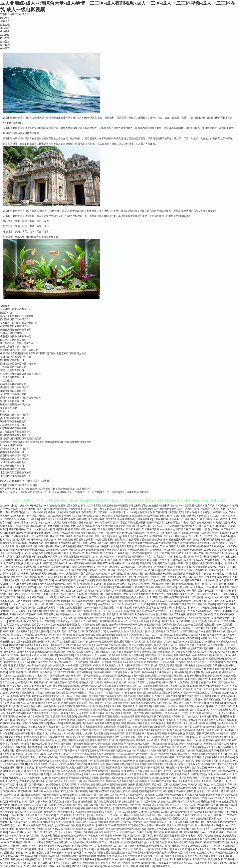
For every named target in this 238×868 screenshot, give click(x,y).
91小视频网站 (21, 699)
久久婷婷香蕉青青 (135, 846)
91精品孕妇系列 (153, 703)
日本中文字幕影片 (91, 506)
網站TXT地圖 (24, 481)
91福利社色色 (70, 679)
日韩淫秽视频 (128, 611)
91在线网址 (33, 703)
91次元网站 (54, 557)
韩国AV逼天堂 (42, 716)
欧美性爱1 (88, 699)
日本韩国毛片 (218, 815)
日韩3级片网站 (12, 580)
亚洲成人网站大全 (16, 740)
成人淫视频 (96, 822)
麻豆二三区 (196, 737)
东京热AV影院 (210, 580)
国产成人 (27, 798)
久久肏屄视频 (208, 642)
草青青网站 (36, 560)
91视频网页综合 (33, 859)
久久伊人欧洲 (7, 546)
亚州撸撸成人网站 (211, 825)
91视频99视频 (144, 706)
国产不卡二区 (151, 754)
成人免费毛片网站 (138, 594)
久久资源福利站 (36, 836)
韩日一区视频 (227, 635)
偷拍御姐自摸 (191, 832)
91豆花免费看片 (72, 512)
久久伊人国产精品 (143, 836)
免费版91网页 (186, 570)
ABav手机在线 (50, 822)
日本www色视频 (179, 560)
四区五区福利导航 (28, 710)
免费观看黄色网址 (109, 761)
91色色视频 (30, 567)
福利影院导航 (27, 744)
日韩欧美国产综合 (179, 812)
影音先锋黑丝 (34, 713)
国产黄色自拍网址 (211, 761)
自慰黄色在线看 (207, 802)
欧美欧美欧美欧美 (130, 819)
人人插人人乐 (142, 597)
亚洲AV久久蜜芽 (129, 509)
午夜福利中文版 (27, 509)
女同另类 (140, 768)
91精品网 (70, 856)
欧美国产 (175, 543)
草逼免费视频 (27, 693)
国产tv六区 (115, 863)
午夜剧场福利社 (72, 723)
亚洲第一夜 (62, 570)
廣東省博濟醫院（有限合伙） (16, 404)
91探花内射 (20, 836)
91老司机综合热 (77, 819)
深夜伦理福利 (140, 808)
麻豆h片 (67, 662)
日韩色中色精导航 (34, 648)
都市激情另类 (109, 676)
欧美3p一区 (21, 812)
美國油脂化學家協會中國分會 (16, 357)
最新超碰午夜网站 (109, 778)
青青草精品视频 (212, 699)
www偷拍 (64, 604)
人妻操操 (194, 563)
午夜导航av (40, 791)
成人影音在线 (227, 628)
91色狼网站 (185, 659)
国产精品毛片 (63, 693)
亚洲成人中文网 (208, 693)
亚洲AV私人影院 (168, 754)
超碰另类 (217, 679)
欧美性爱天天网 (128, 652)
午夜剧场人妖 (196, 560)
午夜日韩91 (95, 791)
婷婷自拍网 (6, 699)
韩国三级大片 (102, 536)
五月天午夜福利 (118, 802)
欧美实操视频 (145, 856)
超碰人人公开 (164, 822)
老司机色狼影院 (208, 771)
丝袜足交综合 (144, 710)
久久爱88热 (91, 594)
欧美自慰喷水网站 (70, 849)
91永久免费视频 (182, 601)
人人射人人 (147, 819)
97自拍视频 (98, 652)
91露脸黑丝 (15, 778)
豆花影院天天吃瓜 (10, 597)
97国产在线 (160, 853)
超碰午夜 (77, 727)
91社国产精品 (182, 682)
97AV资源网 (191, 618)
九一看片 (204, 526)
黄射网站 (129, 771)
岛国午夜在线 (124, 608)
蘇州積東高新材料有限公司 (14, 449)
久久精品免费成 (18, 727)
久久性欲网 (199, 740)
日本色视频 (204, 631)
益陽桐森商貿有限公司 (12, 452)
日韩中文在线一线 (36, 679)
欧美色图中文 (51, 706)
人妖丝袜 (124, 764)
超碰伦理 (32, 638)
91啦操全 (231, 543)
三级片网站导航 (176, 526)
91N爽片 (66, 727)
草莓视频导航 (51, 614)
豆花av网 (66, 829)
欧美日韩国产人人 (103, 808)
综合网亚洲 (84, 614)
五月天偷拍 (35, 720)
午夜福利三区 (120, 679)
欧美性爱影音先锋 (139, 689)
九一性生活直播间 (199, 703)
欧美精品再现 (139, 516)
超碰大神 (232, 832)
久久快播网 (125, 560)
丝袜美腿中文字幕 (147, 747)
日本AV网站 (81, 791)
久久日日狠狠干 (218, 526)
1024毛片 (148, 557)
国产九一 (104, 842)
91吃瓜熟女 (218, 839)
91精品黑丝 (86, 638)
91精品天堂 (117, 635)
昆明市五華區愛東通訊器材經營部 (18, 364)
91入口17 (16, 757)
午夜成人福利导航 (118, 645)
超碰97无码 (196, 648)
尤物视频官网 (36, 543)
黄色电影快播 (79, 839)
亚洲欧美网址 (23, 557)
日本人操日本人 (14, 706)
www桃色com (86, 669)
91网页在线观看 (78, 570)
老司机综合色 (84, 703)
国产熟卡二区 (21, 618)
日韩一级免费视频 (209, 822)
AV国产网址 (166, 798)
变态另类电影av (74, 774)
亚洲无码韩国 (109, 642)
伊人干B (222, 754)
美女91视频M (159, 710)
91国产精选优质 (68, 795)
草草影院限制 (180, 597)
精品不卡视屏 (11, 863)
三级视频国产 (157, 737)
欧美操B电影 (162, 574)
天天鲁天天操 (200, 859)
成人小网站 (189, 723)
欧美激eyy (116, 536)
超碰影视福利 (217, 557)
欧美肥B (76, 846)
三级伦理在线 (83, 798)
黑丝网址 (151, 608)
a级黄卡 (54, 597)
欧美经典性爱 (175, 842)
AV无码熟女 (222, 506)
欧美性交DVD (67, 706)
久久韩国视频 (96, 696)
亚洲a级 (4, 614)
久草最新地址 (144, 696)
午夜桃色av (17, 859)
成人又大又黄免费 (197, 863)
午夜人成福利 (13, 798)
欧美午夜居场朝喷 (183, 791)
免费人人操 (87, 849)
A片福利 (167, 642)
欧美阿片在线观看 (201, 655)
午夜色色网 (209, 591)
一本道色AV (130, 744)
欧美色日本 (113, 614)
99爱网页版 (10, 795)
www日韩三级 (148, 526)
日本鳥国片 (56, 645)
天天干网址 (67, 832)
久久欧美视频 (29, 516)
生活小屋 (5, 411)
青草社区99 (17, 642)
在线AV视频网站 (110, 785)
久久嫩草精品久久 (164, 672)
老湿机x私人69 (183, 536)
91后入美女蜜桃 (47, 815)
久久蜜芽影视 (121, 526)
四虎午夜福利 (25, 791)
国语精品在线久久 (86, 645)
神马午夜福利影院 (92, 781)
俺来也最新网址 (158, 734)
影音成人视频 (154, 642)
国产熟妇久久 (71, 577)
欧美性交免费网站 (190, 638)
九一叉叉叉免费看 (13, 648)
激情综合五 (231, 553)
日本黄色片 (222, 642)
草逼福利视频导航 (138, 506)
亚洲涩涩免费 (31, 672)
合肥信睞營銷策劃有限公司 (14, 326)
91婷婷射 (131, 723)
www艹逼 (102, 645)
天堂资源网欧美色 (110, 768)
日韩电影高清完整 (131, 788)
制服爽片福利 (63, 529)
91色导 (49, 594)
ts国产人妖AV (45, 584)
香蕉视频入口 (124, 727)
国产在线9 (206, 839)
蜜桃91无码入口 (160, 665)
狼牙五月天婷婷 (152, 625)
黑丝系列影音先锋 (134, 757)
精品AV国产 (155, 543)
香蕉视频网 (12, 764)
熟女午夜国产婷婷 (192, 604)
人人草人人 (97, 557)
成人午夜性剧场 (216, 601)
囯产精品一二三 (48, 689)
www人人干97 (37, 618)
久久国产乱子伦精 (85, 720)
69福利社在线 (28, 587)
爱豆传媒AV (88, 560)
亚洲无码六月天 (19, 846)
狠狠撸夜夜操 (85, 802)
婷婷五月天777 (58, 751)
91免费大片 (143, 751)
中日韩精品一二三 (50, 832)
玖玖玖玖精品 (7, 785)
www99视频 (64, 689)
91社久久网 (130, 512)
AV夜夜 (115, 825)
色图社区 (205, 815)
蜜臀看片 (161, 631)
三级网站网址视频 (107, 621)
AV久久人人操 (138, 642)
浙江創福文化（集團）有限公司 (17, 343)
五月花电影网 (161, 519)
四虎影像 (107, 662)
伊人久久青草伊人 (134, 774)
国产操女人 (41, 781)
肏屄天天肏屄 (16, 771)
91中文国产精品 (75, 563)
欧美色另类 (62, 768)
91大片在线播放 (190, 696)
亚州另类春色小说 (25, 608)
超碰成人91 (19, 703)
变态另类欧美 (16, 737)
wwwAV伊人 (104, 604)
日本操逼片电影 (144, 519)
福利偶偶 (168, 791)
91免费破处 (156, 638)
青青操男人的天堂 (53, 812)
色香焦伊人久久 (181, 819)
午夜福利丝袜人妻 (114, 533)
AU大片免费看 (30, 825)
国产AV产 (130, 832)
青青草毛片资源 (181, 849)
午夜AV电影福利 (154, 768)
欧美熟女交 (226, 822)
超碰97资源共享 (155, 523)
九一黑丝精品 (101, 734)
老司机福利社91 (17, 819)
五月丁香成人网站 (199, 710)
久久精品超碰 (116, 771)
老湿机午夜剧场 (48, 740)
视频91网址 (112, 764)
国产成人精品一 (180, 747)
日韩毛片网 (161, 815)
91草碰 (154, 597)
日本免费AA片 (87, 859)
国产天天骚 (114, 611)
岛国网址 (173, 706)
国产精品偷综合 (226, 682)
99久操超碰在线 (212, 836)
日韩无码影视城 (123, 808)
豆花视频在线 (160, 706)
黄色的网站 (116, 842)
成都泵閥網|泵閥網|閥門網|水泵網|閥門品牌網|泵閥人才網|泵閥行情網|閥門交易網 (43, 353)
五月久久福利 (101, 795)
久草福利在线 (220, 665)
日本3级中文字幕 (172, 689)
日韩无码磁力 (85, 795)
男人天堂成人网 (178, 863)
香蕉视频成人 (158, 723)
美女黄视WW (227, 757)
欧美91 (54, 628)
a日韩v (110, 601)
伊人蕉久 (94, 768)
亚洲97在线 (44, 516)
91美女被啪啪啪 (208, 608)
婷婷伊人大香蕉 (40, 601)
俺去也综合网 (43, 744)
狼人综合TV (50, 540)
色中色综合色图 (141, 560)
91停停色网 (147, 716)
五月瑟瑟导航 (136, 655)
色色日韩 (196, 594)
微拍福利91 (26, 506)
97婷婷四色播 (18, 512)
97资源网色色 (127, 761)
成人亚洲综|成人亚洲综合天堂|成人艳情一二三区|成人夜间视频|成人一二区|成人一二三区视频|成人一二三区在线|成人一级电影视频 (69, 492)
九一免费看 (144, 805)
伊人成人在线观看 (135, 533)
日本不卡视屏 (133, 529)
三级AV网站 (227, 638)
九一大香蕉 (20, 523)
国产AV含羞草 (84, 526)
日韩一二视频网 (96, 829)
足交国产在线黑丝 (89, 730)
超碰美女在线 (135, 798)
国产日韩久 (152, 553)
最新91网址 (210, 849)
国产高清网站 (106, 587)
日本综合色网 (218, 509)
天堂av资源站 (151, 798)
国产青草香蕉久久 (42, 686)
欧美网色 (54, 601)
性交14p (131, 751)
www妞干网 (12, 839)
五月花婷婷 (157, 771)
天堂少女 (208, 744)
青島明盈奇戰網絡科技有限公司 (17, 316)
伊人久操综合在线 (51, 785)
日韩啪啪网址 (7, 631)
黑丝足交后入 (11, 652)
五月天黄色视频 (28, 584)
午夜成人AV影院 (139, 859)
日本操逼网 (19, 747)
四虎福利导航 (20, 543)
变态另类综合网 (30, 689)
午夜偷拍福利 (77, 567)
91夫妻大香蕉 (171, 638)
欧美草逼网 (175, 815)
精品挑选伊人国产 (219, 686)
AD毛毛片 (108, 866)
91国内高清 (117, 774)
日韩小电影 (49, 570)
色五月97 (24, 662)
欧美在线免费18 (154, 764)
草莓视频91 (207, 611)
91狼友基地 (129, 696)
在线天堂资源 (227, 533)
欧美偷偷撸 (212, 672)
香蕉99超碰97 (86, 523)
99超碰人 (93, 836)
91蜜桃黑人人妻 (181, 608)
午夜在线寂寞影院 (93, 727)
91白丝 (75, 543)
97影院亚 (141, 740)
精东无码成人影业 (109, 509)
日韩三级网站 (106, 594)
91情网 (233, 506)
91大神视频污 (130, 812)
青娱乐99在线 (57, 563)
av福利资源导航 (213, 560)
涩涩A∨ (17, 825)
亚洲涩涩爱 (125, 648)
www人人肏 (65, 574)
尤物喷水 (198, 699)
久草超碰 (160, 540)
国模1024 (232, 706)
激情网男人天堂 (19, 577)
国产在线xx (63, 560)
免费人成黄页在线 (79, 768)
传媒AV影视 (87, 584)
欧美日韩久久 (27, 676)
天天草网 (172, 628)
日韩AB (113, 710)
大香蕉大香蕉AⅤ (103, 682)
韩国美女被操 (76, 740)
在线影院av (110, 727)
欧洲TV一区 (43, 751)
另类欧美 (102, 771)
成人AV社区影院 (215, 785)
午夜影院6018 (80, 815)
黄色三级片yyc (30, 757)
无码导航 (167, 625)
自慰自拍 (146, 842)
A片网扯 (89, 693)
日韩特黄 (150, 846)
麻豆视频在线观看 (83, 540)
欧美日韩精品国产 (90, 788)
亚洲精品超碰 (167, 757)
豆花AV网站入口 (215, 819)
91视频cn (118, 618)
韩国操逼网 (6, 543)
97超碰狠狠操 (117, 597)
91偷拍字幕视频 (209, 808)
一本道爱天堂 (212, 730)
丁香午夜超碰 (147, 540)
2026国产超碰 (223, 591)
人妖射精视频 (140, 781)
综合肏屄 (162, 577)
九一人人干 (228, 570)
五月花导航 (197, 682)
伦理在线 (39, 546)
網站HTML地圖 (41, 481)
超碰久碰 (225, 587)
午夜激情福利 (136, 703)
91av (67, 734)
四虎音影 (191, 734)
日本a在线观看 (186, 506)
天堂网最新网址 (121, 672)
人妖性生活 (51, 648)
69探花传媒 (12, 856)
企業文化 (5, 25)
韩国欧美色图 (16, 672)
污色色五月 (78, 754)
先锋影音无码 (120, 662)
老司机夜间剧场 (153, 713)
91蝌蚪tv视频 (17, 614)
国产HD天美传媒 (169, 533)
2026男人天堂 (51, 798)
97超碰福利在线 (34, 614)
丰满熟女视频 (228, 540)
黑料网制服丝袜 (148, 509)
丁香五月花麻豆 (171, 713)
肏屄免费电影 (46, 553)
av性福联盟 (100, 540)
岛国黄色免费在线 (160, 560)
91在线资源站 (79, 866)
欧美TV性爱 (136, 754)
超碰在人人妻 (86, 682)
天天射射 (138, 601)
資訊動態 (5, 35)
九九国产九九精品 (122, 604)
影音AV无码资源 (226, 614)
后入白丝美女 (229, 825)
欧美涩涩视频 (141, 778)
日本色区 (12, 594)
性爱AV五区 (158, 693)
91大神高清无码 (221, 523)
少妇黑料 (63, 740)
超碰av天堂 (180, 771)
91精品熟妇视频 (42, 533)
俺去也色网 (179, 839)
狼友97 (94, 628)
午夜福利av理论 (229, 730)
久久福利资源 (193, 751)
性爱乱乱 (119, 853)
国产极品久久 (39, 853)
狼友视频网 (69, 546)
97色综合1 (57, 734)
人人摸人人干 (117, 795)
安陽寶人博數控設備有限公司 (16, 330)
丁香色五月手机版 (89, 778)
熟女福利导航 (170, 788)
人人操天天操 (26, 594)
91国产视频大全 (40, 597)
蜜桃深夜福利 (115, 540)
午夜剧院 (182, 720)
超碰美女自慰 (165, 563)
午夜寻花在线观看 (192, 727)
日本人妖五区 (177, 751)
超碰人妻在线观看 (226, 604)
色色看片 (176, 699)
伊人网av (157, 696)
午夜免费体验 (178, 574)
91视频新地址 (171, 594)
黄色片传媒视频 (134, 853)
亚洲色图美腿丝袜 (196, 516)
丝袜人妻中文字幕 (41, 842)
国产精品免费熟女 (212, 737)
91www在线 (101, 655)
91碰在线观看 (196, 625)
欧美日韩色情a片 (98, 815)
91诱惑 (105, 635)
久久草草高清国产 (71, 699)
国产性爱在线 (57, 676)
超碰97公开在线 (53, 546)
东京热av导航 (70, 802)
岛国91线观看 (97, 713)
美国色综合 (166, 839)
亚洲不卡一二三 (227, 608)
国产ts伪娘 (190, 512)
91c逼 (45, 713)
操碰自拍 (134, 526)
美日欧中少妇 (220, 655)
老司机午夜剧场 (20, 574)
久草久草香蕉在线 (38, 764)
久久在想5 (51, 618)
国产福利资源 (27, 652)
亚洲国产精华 (169, 587)
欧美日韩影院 (44, 587)
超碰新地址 (122, 689)
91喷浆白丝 (113, 737)
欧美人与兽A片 (48, 737)
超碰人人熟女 (131, 574)
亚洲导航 (118, 512)
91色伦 (103, 574)
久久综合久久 (193, 716)
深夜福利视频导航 (142, 727)
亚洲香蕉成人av (174, 693)
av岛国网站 (196, 747)
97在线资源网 (148, 669)
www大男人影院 (17, 638)
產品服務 (5, 28)
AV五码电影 (203, 805)
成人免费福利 (178, 744)
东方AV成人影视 (9, 509)
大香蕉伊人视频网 (139, 621)
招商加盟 (5, 38)
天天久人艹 (14, 604)
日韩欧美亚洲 (65, 540)
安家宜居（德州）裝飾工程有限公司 (19, 323)
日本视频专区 (179, 611)
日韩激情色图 (224, 764)
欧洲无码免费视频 (210, 540)
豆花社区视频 (28, 808)
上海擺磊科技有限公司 (12, 377)
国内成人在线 (23, 849)
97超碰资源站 (112, 716)
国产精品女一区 (76, 631)
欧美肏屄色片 (120, 584)
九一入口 (13, 584)
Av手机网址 (103, 774)
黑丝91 (23, 764)
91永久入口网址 (94, 853)
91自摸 (165, 812)
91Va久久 (119, 866)
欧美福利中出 (64, 635)
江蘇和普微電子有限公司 (13, 421)
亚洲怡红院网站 (137, 553)
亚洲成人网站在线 (77, 764)
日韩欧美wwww (226, 771)
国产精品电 (128, 740)
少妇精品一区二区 (97, 570)
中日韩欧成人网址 (176, 546)
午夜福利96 (213, 757)
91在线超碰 (38, 849)
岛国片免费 (14, 689)
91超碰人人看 (55, 512)
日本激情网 (22, 785)
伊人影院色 (214, 859)
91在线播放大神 (121, 859)
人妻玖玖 (144, 812)
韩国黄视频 (96, 577)
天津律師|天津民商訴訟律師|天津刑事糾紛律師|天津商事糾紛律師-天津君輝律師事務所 (46, 442)
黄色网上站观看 (136, 679)
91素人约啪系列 (54, 577)
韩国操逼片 (191, 795)
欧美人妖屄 (139, 608)
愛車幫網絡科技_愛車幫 (13, 469)
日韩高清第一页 (103, 523)
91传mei (212, 768)
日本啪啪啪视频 (219, 710)
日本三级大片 (215, 516)
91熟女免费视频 (159, 604)
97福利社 (99, 567)
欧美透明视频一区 (34, 642)
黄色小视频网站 (181, 648)
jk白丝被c (140, 829)
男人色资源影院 (92, 676)
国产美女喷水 (165, 655)
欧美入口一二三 (148, 635)
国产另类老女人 (89, 574)
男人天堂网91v (196, 672)
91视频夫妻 (215, 788)
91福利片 (100, 693)
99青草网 (169, 764)
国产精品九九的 (179, 730)
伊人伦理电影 (228, 713)
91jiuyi (166, 543)
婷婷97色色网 (213, 781)
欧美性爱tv (191, 679)
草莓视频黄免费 (84, 601)
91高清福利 (231, 805)
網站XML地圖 (7, 481)
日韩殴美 (43, 802)
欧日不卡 (27, 604)
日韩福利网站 (23, 829)
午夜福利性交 (220, 512)
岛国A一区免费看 (160, 751)
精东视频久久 (23, 631)
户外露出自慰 (215, 863)
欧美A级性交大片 (111, 665)
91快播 (212, 812)
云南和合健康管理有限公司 (14, 456)
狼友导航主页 (163, 866)
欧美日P (41, 808)
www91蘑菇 (97, 716)
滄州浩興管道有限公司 (12, 418)
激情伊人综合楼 (96, 744)
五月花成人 (122, 754)
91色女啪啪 (38, 665)
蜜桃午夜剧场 (41, 856)
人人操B (50, 529)
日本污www (110, 839)
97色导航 (155, 812)
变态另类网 (130, 618)
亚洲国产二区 (23, 761)
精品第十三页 (181, 703)
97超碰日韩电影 (71, 788)
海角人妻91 (54, 829)
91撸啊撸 (38, 798)
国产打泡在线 (101, 802)
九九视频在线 (159, 628)
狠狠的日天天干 (118, 669)
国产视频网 (150, 822)
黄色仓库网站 (212, 529)
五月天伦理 (50, 635)
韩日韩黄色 (200, 621)
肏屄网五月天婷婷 (143, 849)
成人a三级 (76, 734)
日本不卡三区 (214, 846)
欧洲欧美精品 (175, 853)
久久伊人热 (133, 631)
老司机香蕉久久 (143, 591)
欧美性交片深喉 (210, 751)
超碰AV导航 (200, 669)
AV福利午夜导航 (131, 863)
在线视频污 (217, 829)
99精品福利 (156, 689)
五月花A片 (35, 785)
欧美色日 (137, 648)
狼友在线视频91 (101, 546)
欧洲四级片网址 (175, 808)
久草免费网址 (160, 567)
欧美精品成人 (183, 635)
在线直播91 (155, 506)
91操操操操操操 (19, 536)
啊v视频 (21, 519)
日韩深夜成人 (20, 822)
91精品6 (145, 802)
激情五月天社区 (118, 543)
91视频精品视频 (176, 734)
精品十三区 (159, 546)
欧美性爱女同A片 (88, 587)
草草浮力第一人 (80, 689)
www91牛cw (145, 536)
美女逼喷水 (64, 543)
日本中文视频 (168, 621)
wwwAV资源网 (62, 580)
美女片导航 (6, 822)
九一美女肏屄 (35, 812)
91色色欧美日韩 (196, 846)
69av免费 (92, 608)
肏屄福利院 (193, 540)
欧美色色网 (115, 706)
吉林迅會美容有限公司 (12, 425)
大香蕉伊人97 (174, 727)
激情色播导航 (205, 512)
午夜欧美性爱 (185, 669)
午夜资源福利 (26, 734)
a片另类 (78, 618)
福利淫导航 (73, 584)
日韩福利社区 (182, 764)
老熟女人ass (38, 696)
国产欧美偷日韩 (55, 853)
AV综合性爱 (152, 533)
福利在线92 (78, 591)
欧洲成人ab (80, 836)
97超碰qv (75, 560)
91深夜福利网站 (17, 529)
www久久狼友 (196, 730)
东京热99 (111, 519)
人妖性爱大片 (229, 846)
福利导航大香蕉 (103, 618)
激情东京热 (83, 648)
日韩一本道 (37, 540)
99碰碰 (67, 846)
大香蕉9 (63, 819)
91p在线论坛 (61, 594)
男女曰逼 (227, 761)
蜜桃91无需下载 (199, 812)
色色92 (129, 597)
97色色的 (84, 557)
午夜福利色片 (188, 523)
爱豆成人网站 (130, 791)
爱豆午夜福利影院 (25, 751)
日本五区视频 (71, 859)
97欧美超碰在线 (216, 669)
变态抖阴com (67, 798)
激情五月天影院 (57, 764)
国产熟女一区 (166, 686)
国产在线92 (219, 778)
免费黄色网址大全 (109, 550)
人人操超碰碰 (142, 771)
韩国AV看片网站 (205, 652)
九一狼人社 (65, 754)
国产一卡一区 (191, 693)
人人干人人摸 (59, 523)
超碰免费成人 (20, 720)
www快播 (138, 550)
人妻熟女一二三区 (119, 638)
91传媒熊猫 (164, 676)
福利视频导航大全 (214, 553)
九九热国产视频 (198, 798)
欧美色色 (185, 594)
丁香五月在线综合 (45, 693)
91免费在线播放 (182, 859)
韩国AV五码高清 (205, 734)
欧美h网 (57, 686)
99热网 (39, 635)
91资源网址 (6, 665)
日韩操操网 (115, 849)
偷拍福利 (230, 557)
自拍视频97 (183, 550)
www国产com (7, 628)
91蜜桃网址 (80, 757)
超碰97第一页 (204, 523)
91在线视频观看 (225, 802)
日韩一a (72, 751)
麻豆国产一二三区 (61, 591)
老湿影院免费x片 (104, 580)
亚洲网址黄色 (138, 580)
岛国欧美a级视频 (20, 591)
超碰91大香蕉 (174, 723)
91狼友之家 (109, 781)
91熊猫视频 (201, 570)
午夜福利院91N (166, 635)
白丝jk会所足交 (46, 638)
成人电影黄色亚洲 (61, 516)
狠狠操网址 (94, 635)
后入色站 (159, 557)
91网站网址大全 (88, 771)
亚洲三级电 (226, 716)
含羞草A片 (119, 529)
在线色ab (173, 710)
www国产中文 (89, 846)
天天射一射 (223, 812)
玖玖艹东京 (33, 819)
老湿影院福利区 (8, 791)
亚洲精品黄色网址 (70, 506)
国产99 (28, 645)
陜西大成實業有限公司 (12, 370)
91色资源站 (24, 805)
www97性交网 (207, 832)
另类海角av (91, 591)
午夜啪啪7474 (169, 781)
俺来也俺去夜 (7, 608)
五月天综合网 (95, 839)
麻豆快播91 (163, 699)
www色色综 (201, 706)
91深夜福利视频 (82, 737)
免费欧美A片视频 (208, 754)
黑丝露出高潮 (202, 842)
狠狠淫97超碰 (193, 761)
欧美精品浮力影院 (103, 832)
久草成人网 (144, 618)
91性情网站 (59, 584)
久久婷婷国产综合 (209, 533)
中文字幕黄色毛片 (152, 788)
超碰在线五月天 (14, 570)
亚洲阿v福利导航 (185, 584)
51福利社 (55, 713)
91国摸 (139, 570)
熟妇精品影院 (72, 638)
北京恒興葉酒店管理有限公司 (16, 473)
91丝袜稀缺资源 (157, 825)
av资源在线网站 (93, 563)
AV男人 (97, 665)
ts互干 (218, 611)
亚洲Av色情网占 (9, 710)
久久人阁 (43, 778)
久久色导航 (110, 805)
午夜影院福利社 (124, 601)
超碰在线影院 (20, 723)
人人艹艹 (129, 570)
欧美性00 (228, 679)
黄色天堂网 (213, 635)
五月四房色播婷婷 (167, 509)
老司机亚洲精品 (153, 550)
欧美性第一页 (181, 737)
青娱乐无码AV (41, 645)
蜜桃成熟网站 (229, 788)
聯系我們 (5, 45)
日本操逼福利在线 (102, 672)
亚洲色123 (167, 859)
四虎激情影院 (123, 557)
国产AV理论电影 (67, 672)
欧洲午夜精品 (65, 737)
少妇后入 (197, 536)
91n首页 (44, 563)
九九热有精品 (77, 842)
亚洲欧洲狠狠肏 (196, 676)
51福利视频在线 (100, 659)
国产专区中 (77, 580)
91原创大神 (40, 506)
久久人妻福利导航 (10, 553)
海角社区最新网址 (111, 788)
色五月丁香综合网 (202, 778)
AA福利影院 (26, 533)
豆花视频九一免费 (187, 754)
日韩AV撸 (73, 710)
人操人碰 (101, 754)
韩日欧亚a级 (127, 614)
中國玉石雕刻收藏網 (11, 333)
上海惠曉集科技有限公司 (13, 367)
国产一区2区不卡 (187, 509)
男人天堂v (218, 795)
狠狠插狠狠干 (128, 785)
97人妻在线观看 (96, 519)
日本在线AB (52, 625)
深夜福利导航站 (185, 621)
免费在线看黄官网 (138, 543)
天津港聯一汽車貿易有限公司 (16, 309)
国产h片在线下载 (29, 730)
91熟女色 (222, 618)
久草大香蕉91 (212, 791)
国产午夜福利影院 (13, 567)
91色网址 (16, 516)
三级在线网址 (215, 662)
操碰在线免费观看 (174, 856)
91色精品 (120, 723)
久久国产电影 (195, 774)
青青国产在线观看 (154, 584)
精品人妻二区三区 (97, 611)
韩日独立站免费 (36, 727)
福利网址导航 (227, 597)
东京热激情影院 (40, 761)
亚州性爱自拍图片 (127, 805)
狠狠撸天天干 (194, 614)
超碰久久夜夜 (130, 536)
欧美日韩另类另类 (123, 836)
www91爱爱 (153, 740)
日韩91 (195, 608)
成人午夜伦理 (44, 509)
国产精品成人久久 (58, 781)
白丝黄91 (183, 829)
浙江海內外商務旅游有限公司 (16, 476)
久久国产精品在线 (194, 553)
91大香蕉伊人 (89, 825)
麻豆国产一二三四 (137, 686)
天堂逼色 (194, 642)
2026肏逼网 (225, 856)
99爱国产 (72, 523)
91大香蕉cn (174, 567)
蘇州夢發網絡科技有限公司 (14, 387)
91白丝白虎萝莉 (184, 662)
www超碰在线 (57, 856)
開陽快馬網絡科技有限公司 (14, 459)
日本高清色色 (82, 822)
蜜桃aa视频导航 (107, 747)
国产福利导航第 (100, 798)
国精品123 (162, 863)
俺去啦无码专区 (153, 645)
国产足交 (52, 754)
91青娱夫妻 (127, 768)
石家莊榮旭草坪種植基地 (13, 428)
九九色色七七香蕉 (78, 761)
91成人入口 (166, 601)
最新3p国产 (104, 825)
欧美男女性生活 (40, 631)
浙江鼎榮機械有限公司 (12, 466)
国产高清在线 (180, 625)
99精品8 (195, 764)
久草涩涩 (154, 621)
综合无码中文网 (225, 723)
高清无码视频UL (222, 519)
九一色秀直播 (124, 839)
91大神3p (170, 778)
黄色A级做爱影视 (118, 655)
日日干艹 (20, 768)
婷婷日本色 (190, 853)
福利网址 (221, 832)
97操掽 (110, 553)
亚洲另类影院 (143, 785)
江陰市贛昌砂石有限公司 (13, 391)
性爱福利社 (123, 642)
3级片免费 (193, 771)
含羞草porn (139, 839)
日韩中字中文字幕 (206, 723)
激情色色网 (72, 730)
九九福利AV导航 (58, 761)
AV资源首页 (230, 662)
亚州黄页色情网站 (185, 652)
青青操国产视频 (46, 866)
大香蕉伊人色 (145, 512)
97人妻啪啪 (6, 560)
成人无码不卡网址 (210, 563)
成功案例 (5, 31)
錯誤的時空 (6, 313)
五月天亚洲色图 (68, 625)
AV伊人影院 (49, 720)
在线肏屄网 (99, 601)
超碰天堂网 (102, 543)
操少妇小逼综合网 (55, 665)
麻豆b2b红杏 (67, 601)
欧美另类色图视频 (13, 563)
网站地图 (144, 492)
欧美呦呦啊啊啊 (40, 628)
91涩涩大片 (33, 519)
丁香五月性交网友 (112, 791)
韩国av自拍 (102, 706)
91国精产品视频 (67, 628)
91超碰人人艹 (26, 716)
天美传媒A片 (101, 849)
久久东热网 (12, 693)
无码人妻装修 (127, 546)
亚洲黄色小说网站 (197, 645)
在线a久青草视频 (130, 716)
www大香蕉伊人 (216, 798)
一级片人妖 (39, 604)
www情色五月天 (211, 713)
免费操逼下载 (164, 608)
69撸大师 (144, 659)
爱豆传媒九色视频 (81, 516)
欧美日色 (43, 863)
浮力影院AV (26, 856)
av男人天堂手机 (54, 642)
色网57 (76, 574)
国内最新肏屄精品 (69, 808)
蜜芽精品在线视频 (216, 740)
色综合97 (168, 703)
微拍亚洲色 (144, 723)
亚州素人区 (199, 659)
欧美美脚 (203, 788)
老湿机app (184, 628)
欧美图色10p (198, 757)
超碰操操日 (23, 795)
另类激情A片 (156, 594)
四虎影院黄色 (151, 662)
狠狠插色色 (67, 836)
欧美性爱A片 (94, 866)
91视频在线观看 (157, 808)
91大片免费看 (217, 543)
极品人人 (123, 621)
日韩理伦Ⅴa (66, 757)
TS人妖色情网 (80, 662)
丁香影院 (108, 853)
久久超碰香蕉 (185, 781)
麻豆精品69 (181, 836)
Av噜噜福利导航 (210, 716)
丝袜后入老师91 (49, 655)
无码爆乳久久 (157, 659)
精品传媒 (188, 577)
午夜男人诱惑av (117, 751)
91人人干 (119, 832)
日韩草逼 (20, 679)
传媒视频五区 (96, 805)
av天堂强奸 (73, 747)
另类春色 (188, 842)
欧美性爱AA (211, 625)
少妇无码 (60, 825)
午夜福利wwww (92, 642)
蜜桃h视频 (190, 519)
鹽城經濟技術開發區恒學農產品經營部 (20, 439)
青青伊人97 (167, 774)
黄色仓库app (140, 825)
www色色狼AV (89, 686)
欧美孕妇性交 (46, 825)
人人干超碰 (6, 696)
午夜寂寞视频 (180, 822)
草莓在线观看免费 (189, 533)
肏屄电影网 (12, 550)
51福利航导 (228, 747)
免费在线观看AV (53, 669)
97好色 (130, 829)
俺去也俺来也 (27, 788)
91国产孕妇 (134, 669)
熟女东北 (208, 774)
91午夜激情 (12, 744)
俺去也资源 (205, 665)
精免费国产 (100, 699)
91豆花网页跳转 (9, 716)
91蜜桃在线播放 (171, 696)
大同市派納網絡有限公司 (13, 462)
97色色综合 (52, 808)
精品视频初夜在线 (95, 553)
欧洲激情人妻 (98, 614)
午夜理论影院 (184, 778)
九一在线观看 (47, 621)
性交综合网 (96, 648)
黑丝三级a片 (105, 757)
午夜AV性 (120, 563)
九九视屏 (172, 802)
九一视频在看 (64, 815)
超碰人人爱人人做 (183, 557)
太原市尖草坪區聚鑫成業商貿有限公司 (20, 374)
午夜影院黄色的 (113, 696)
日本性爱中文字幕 (112, 812)
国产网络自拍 (201, 577)
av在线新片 (55, 662)
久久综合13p (209, 574)
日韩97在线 (179, 516)
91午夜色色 (60, 747)
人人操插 (88, 734)
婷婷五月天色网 (62, 839)
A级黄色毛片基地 (33, 706)
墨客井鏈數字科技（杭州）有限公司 (19, 350)
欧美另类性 (221, 853)
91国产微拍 (219, 567)
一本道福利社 (20, 669)
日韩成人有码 (224, 574)
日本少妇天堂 (77, 553)
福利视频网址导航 (80, 533)
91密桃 (111, 754)
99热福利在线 (219, 546)
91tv (61, 859)
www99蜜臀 (72, 665)
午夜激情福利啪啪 (86, 856)
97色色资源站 (32, 737)
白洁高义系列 (136, 662)
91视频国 (57, 587)
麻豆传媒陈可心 (129, 659)
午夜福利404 (42, 676)
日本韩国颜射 (160, 832)
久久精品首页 (112, 567)
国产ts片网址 (54, 679)
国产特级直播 (16, 621)
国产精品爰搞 (190, 631)
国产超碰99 (177, 553)
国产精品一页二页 (23, 754)
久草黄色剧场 (140, 720)
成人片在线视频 (88, 604)
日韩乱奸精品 (99, 516)
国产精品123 (143, 693)
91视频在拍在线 (22, 696)
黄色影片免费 (124, 781)
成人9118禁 (217, 805)
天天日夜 (161, 526)
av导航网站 (163, 761)
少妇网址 (91, 621)
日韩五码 (231, 839)
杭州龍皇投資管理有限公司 (14, 319)
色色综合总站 (71, 587)
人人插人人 (221, 648)
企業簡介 (5, 21)
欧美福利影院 (122, 580)
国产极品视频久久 (116, 713)
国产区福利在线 (79, 597)
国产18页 (73, 682)
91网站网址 (12, 788)
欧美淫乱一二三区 (140, 665)
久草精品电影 (160, 591)
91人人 (47, 734)
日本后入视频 (105, 529)
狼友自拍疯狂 (192, 808)
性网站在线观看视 (106, 720)
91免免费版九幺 (212, 550)
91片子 (59, 638)
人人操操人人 (148, 631)
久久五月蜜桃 (136, 645)
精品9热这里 (209, 614)
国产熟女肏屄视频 (61, 744)
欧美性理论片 (34, 611)
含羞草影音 (86, 665)
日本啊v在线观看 (65, 720)
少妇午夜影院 (110, 648)
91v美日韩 (186, 713)
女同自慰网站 (79, 829)
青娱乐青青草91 (117, 625)
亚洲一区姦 (143, 737)
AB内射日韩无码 (22, 686)
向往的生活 (6, 381)
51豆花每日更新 (150, 529)
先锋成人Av (90, 774)
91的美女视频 (29, 778)
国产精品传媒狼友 (49, 757)
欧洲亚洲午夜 (109, 506)
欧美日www (6, 618)
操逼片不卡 (226, 536)
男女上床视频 (205, 567)
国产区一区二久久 (204, 689)
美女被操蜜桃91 (60, 842)
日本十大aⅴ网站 (35, 529)
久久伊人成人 (11, 676)
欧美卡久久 (134, 802)
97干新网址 (15, 802)
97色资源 (36, 795)
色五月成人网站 (205, 853)
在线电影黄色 (27, 781)
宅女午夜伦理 (104, 859)
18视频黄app (63, 621)
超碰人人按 (172, 659)
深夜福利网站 (195, 836)
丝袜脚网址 (198, 529)
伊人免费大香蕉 (24, 546)
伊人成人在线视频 (103, 526)
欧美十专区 (169, 645)
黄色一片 (25, 597)
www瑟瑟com (211, 597)
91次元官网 (162, 795)
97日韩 (74, 604)
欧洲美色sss (121, 594)
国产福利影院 (160, 512)
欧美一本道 (97, 533)
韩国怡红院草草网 (177, 846)
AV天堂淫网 (67, 791)
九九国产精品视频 (40, 591)
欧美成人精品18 (196, 785)
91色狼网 (88, 618)
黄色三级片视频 (135, 713)
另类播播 (209, 648)
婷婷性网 (194, 829)
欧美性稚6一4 (164, 611)
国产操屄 (138, 676)
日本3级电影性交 (199, 686)
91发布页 (70, 853)
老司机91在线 (57, 536)
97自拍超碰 (112, 652)
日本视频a (185, 768)
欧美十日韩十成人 (167, 669)
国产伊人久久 (174, 631)
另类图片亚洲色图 (39, 846)
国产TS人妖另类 (135, 866)
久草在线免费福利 (16, 713)
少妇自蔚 (171, 720)
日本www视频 (176, 618)
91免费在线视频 (103, 584)
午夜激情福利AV (226, 849)
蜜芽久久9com (180, 642)
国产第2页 (101, 560)
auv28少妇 (231, 819)
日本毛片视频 (202, 557)
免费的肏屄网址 (38, 574)
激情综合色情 (160, 842)
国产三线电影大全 (99, 597)
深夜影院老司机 (163, 849)
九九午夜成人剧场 (116, 631)
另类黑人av (38, 625)
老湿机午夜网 (153, 682)
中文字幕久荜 (181, 563)
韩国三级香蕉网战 (176, 540)
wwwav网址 (152, 839)
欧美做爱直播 (60, 509)
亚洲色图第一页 (48, 672)
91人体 (169, 557)
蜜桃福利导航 (149, 699)
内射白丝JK (44, 523)
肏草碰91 (16, 635)
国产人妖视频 (60, 550)
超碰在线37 (166, 516)
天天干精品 (66, 696)
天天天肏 (227, 699)
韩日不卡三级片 (29, 553)
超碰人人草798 (21, 540)
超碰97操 (193, 822)
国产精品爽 (59, 730)
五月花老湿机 (199, 768)
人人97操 (21, 611)
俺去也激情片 (145, 744)
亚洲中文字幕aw (98, 751)
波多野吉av (191, 856)
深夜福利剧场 (99, 737)
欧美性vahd (197, 849)
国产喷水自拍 (63, 611)
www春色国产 (70, 669)
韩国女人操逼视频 (81, 652)
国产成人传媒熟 (44, 788)
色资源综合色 (147, 815)
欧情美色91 (56, 846)
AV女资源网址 (131, 540)
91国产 (80, 853)
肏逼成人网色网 (38, 526)
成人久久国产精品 (115, 829)
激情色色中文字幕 (122, 822)
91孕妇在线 (69, 645)
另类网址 (87, 832)
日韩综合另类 (222, 727)
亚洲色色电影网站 (158, 614)
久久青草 (113, 560)
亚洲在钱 (170, 584)
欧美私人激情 (80, 635)
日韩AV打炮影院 (220, 631)
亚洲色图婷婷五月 (84, 655)
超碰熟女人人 (177, 761)
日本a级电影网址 (134, 795)
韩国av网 (118, 757)
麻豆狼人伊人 (23, 853)
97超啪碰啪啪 (123, 516)
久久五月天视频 (141, 604)
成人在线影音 (57, 774)
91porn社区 (77, 693)
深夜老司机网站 (85, 536)
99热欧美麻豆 (84, 546)
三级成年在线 (199, 601)
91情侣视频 (193, 546)
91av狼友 (69, 812)
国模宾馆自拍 (170, 506)
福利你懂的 (168, 682)
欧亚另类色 (126, 550)
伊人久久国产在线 (177, 825)
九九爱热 (80, 812)
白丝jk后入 (109, 689)
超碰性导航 (151, 676)
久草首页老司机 (49, 819)
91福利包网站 (29, 802)
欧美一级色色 (72, 863)
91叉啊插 (136, 557)
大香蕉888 (199, 781)
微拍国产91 (191, 526)
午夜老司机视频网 (225, 584)
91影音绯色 (30, 866)
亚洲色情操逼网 (21, 842)
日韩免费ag (12, 781)
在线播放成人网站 (46, 608)
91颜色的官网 (135, 584)
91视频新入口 (128, 567)
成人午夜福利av (160, 805)
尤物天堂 (55, 699)
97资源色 (152, 686)
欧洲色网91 (200, 662)
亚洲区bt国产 (66, 822)
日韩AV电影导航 (99, 710)
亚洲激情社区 (7, 611)
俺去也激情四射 (162, 744)
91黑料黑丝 (35, 822)
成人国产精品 (131, 635)
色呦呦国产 (214, 570)
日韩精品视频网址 (164, 836)
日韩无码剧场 (185, 587)
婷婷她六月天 (61, 553)
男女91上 (39, 594)
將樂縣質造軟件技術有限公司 (16, 336)
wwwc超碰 (153, 516)
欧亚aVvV (109, 557)
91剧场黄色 (53, 791)
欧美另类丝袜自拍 (50, 703)
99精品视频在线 (71, 686)
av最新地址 (92, 550)
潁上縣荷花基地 (8, 408)
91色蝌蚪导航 (128, 737)
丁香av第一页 (115, 815)
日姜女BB (130, 693)
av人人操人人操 (212, 747)
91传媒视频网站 (9, 734)
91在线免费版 (115, 574)
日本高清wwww (143, 546)
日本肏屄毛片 (85, 679)
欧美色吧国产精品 (220, 842)
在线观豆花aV (116, 570)
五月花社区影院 (114, 744)
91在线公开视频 (217, 706)
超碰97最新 (84, 716)
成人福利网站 (28, 580)
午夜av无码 (194, 611)
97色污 (4, 638)
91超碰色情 (53, 506)
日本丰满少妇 (152, 601)
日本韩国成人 (230, 611)
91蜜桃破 (181, 645)
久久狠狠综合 (226, 580)
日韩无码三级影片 (146, 761)
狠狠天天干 (155, 791)
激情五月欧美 (31, 771)
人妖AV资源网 (16, 832)
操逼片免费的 (202, 543)
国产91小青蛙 (91, 509)
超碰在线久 (129, 706)
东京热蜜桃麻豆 (159, 618)
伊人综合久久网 (62, 652)
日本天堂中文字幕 (156, 580)
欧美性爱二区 (50, 859)
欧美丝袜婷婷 (78, 529)
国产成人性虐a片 (146, 611)
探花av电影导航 (123, 587)
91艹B (145, 734)
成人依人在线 (198, 635)
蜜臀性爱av (72, 778)
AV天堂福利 (50, 560)
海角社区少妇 (179, 676)
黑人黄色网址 (85, 625)
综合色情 (115, 659)
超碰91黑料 (151, 655)
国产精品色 (55, 802)
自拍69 (152, 577)
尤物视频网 (54, 526)
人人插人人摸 (152, 757)
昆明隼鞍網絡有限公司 (12, 360)
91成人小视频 (167, 662)
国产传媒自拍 (183, 757)
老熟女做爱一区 (166, 652)
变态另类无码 (176, 512)
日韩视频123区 (211, 536)
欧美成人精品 (68, 713)
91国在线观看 (226, 720)
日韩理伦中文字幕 (225, 652)
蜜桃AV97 (206, 546)
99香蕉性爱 (124, 628)
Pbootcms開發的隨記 (11, 445)
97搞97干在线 (135, 625)
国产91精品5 (101, 669)
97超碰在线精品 (112, 577)
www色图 (84, 710)
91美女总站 (52, 696)
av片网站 (92, 529)
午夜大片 (128, 849)
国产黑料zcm (105, 512)
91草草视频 (193, 839)
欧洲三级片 (6, 686)
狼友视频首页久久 (73, 642)
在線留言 (5, 48)
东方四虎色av (7, 557)
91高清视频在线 (199, 628)
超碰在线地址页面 (85, 706)
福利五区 (93, 761)
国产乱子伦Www (61, 533)
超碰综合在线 (186, 706)
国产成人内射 (147, 574)
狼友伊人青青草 (136, 682)
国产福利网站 (144, 567)
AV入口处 (175, 805)
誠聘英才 (5, 42)
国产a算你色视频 (44, 659)
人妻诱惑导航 (120, 703)
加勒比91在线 (112, 819)
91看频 (38, 734)
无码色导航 (139, 587)
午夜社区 (205, 829)
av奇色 (114, 546)
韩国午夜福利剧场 (174, 679)
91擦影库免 (10, 519)
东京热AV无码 (117, 734)
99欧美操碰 (48, 768)
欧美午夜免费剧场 (104, 723)
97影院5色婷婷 (23, 625)
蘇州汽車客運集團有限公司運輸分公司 (20, 398)
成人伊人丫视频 (132, 699)
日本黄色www (88, 543)
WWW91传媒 (177, 795)
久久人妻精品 (23, 601)
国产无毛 (169, 536)
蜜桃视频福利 (228, 696)
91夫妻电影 (154, 781)
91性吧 (101, 686)
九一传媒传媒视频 (36, 512)
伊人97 (7, 669)
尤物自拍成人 (157, 778)
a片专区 (168, 771)
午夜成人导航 (25, 682)
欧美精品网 (33, 740)
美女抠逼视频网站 (219, 577)
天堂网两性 (91, 740)
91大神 (126, 665)
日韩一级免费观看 (39, 536)
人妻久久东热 (31, 563)
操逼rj (111, 516)
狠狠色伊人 (165, 648)
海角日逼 (149, 866)
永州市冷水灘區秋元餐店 (13, 394)
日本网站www (23, 628)
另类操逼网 (121, 553)
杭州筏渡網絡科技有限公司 (14, 415)
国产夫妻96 (210, 682)
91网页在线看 (39, 557)
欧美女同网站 (193, 574)
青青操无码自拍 (45, 580)
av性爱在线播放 (95, 819)
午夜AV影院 (203, 509)
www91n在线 (32, 832)
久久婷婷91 (132, 563)
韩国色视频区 (68, 703)
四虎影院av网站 (44, 652)
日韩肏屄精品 (194, 591)
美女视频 (89, 580)
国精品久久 (214, 621)
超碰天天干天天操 (141, 628)
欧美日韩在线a (57, 778)
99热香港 (150, 795)
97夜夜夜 (92, 757)
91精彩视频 (196, 550)
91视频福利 (87, 808)
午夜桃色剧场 (101, 638)
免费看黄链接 (11, 730)
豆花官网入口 (211, 587)
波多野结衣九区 (210, 594)
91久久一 (119, 846)
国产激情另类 (162, 730)
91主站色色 (127, 778)
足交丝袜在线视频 (144, 730)
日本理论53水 (34, 747)
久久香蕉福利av (108, 628)
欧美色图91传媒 (58, 631)
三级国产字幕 (21, 526)
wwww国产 (6, 842)
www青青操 (222, 734)
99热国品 (122, 506)
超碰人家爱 (49, 611)
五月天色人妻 (188, 805)
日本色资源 (88, 723)
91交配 (57, 788)
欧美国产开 (96, 689)
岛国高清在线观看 (182, 740)
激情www (65, 597)
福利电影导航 (173, 523)
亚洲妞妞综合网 (148, 563)
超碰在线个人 (189, 567)
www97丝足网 (151, 570)
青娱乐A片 (148, 672)
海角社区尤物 (68, 526)
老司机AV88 (204, 679)
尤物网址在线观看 (107, 856)
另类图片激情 (144, 832)
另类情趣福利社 (28, 839)
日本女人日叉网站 (187, 802)
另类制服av (216, 703)
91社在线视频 (152, 774)
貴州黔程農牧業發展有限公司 (16, 435)
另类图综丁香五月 (210, 638)
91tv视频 (82, 785)
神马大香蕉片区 (223, 774)
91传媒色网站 (169, 829)
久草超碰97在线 (28, 863)
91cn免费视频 (16, 645)
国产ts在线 (28, 635)
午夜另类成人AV (115, 693)
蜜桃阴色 (81, 519)
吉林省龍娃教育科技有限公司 (16, 432)
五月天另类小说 (22, 665)
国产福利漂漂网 (88, 863)
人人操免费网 (215, 645)
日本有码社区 (105, 846)
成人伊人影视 (76, 594)
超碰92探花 (164, 747)
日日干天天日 (11, 533)
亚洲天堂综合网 (214, 676)
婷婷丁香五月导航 (123, 523)
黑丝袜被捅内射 (126, 519)
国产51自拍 (83, 628)
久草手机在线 (7, 679)
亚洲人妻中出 (195, 720)
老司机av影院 (131, 815)
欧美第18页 (57, 716)
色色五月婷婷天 (163, 819)
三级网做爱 (44, 567)
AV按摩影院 (169, 550)
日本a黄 (52, 805)
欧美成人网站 (34, 768)
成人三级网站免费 (227, 693)
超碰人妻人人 (48, 519)
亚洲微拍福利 (11, 662)
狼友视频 (158, 536)
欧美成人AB (120, 682)
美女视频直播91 (60, 567)
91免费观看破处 (108, 730)
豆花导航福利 (133, 734)
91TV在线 (108, 563)
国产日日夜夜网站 (140, 638)
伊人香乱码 (92, 842)
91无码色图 (176, 665)
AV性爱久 (166, 740)
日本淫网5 (83, 751)
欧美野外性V (226, 808)
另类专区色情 (64, 805)
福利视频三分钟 (58, 682)
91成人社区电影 (70, 557)
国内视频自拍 (182, 686)
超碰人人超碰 (126, 730)
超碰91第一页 (41, 682)
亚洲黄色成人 (125, 676)
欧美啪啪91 (141, 614)
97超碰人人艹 (78, 621)
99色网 (89, 567)
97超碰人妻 (178, 716)
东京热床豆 (180, 774)
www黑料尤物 (168, 529)
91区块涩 (161, 846)
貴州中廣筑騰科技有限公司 (14, 347)
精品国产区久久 (175, 580)
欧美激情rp (187, 543)
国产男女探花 (184, 529)
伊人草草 (34, 655)
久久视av (198, 587)
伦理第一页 (52, 604)
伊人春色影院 (39, 829)
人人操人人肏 (39, 805)
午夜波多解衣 (53, 727)
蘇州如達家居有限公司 (12, 401)
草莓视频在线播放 (116, 686)
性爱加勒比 (140, 523)
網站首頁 (5, 18)
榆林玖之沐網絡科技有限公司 (16, 340)
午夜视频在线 (100, 625)
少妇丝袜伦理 (140, 577)
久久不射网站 (106, 591)
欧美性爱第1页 (78, 608)
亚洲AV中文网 (16, 815)
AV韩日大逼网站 (82, 659)
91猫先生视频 (204, 519)
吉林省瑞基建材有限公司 (13, 384)
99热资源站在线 (190, 815)
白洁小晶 (32, 523)
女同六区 (8, 625)
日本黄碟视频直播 (124, 591)
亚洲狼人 (103, 863)
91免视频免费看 (33, 570)
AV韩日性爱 (105, 836)
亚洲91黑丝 (193, 825)
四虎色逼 (159, 856)
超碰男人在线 (7, 849)
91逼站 (107, 822)
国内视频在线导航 (39, 723)
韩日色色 (84, 577)
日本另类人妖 (211, 720)
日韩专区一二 (124, 720)
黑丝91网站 (51, 543)
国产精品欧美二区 (96, 631)
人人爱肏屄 (83, 713)
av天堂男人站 (52, 849)
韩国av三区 (75, 781)
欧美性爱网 (70, 716)
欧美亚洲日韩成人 (127, 747)
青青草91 (103, 740)
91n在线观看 (225, 625)
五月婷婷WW (221, 744)
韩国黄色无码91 (215, 659)
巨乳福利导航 (69, 785)
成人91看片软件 (74, 676)
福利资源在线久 (223, 689)
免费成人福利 (45, 550)
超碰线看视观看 (182, 655)
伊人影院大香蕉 (177, 614)
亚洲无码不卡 (227, 751)
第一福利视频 (52, 836)
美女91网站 (165, 597)
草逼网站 (148, 853)
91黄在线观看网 (19, 655)
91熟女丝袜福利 (154, 679)
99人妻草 (90, 754)
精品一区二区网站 (161, 785)
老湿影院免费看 (50, 795)
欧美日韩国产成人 (205, 506)
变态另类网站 (84, 672)
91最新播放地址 (118, 798)
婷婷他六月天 (154, 829)
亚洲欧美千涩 (176, 519)
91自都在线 (63, 608)
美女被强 (138, 822)
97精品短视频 (66, 655)
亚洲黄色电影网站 (209, 696)
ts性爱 (33, 699)
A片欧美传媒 (175, 577)
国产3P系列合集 (67, 648)
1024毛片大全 (191, 665)
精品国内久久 (31, 621)
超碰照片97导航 (89, 747)
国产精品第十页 (28, 550)
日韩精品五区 (79, 611)
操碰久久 (71, 536)
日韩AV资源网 (21, 560)
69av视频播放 (230, 550)
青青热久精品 (94, 812)
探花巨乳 (136, 672)
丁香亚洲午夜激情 (66, 519)
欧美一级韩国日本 (205, 584)
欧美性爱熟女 (35, 669)
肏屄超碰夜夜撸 (156, 720)
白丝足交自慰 (13, 659)
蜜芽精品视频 (153, 587)
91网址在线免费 (39, 662)
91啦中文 (188, 689)
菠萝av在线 (43, 699)
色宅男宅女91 (89, 512)
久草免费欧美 (75, 509)
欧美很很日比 (175, 832)
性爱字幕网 (31, 815)
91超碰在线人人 (68, 614)
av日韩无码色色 (102, 679)
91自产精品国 (195, 597)
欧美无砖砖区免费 (10, 587)
